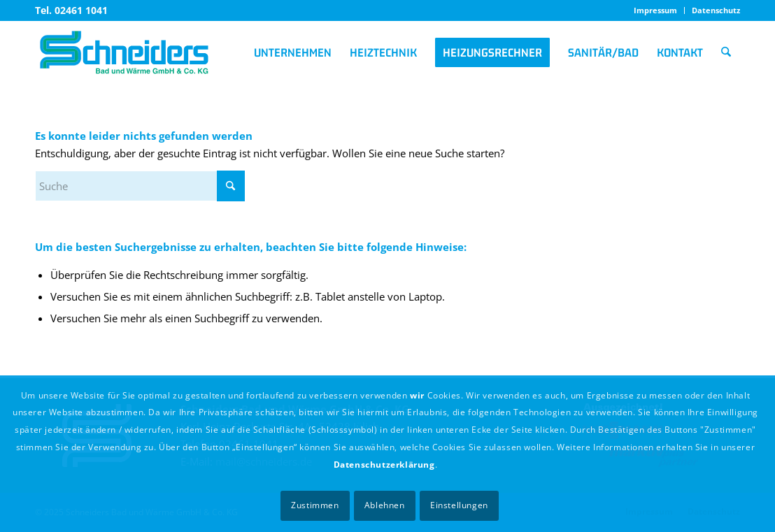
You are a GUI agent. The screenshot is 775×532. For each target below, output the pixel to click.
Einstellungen (459, 505)
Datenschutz (716, 10)
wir (417, 395)
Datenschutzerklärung (384, 465)
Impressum (655, 10)
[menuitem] (656, 10)
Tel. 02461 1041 (71, 10)
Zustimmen (315, 505)
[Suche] (726, 52)
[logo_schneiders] (124, 52)
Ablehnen (385, 505)
